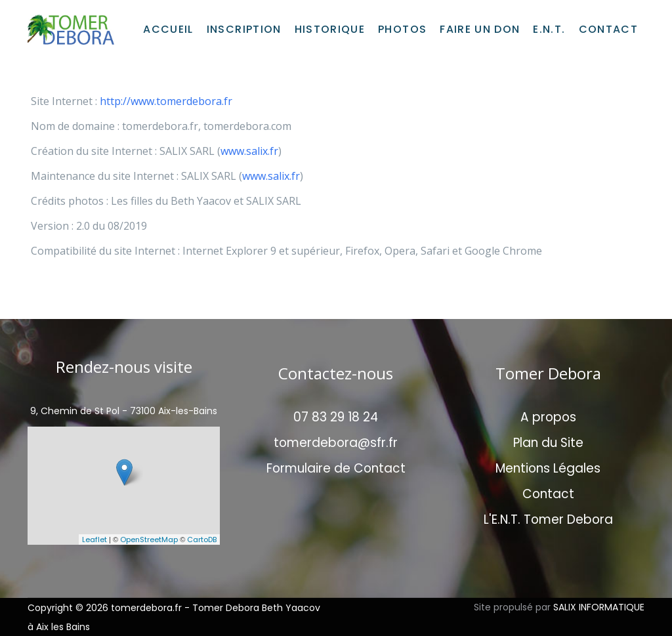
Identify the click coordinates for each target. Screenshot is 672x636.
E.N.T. (549, 29)
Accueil (168, 29)
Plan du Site (548, 443)
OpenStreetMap (149, 540)
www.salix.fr (249, 151)
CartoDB (202, 540)
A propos (548, 417)
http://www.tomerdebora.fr (166, 101)
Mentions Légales (548, 468)
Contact (608, 29)
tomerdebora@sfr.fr (336, 443)
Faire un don (480, 29)
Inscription (244, 29)
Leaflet (94, 540)
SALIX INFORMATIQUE (599, 607)
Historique (330, 29)
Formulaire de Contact (336, 468)
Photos (402, 29)
